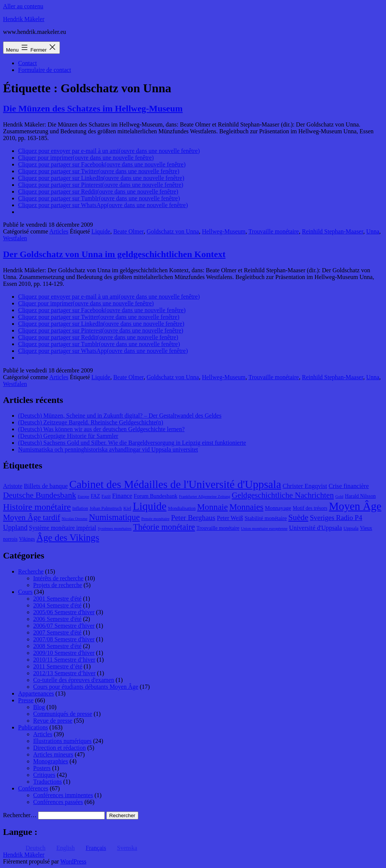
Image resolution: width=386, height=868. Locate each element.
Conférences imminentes (63, 795)
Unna (373, 231)
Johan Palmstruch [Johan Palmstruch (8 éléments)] (106, 508)
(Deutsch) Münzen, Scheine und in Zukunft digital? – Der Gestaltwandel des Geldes (120, 416)
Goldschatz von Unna (173, 231)
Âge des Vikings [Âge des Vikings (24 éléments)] (68, 537)
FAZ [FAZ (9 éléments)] (96, 496)
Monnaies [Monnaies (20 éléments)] (246, 507)
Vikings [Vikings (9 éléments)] (27, 539)
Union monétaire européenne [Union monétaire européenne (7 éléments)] (264, 529)
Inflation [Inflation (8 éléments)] (80, 508)
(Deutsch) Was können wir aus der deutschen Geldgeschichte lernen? (101, 429)
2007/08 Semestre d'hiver (64, 639)
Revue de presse (53, 721)
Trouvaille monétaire (274, 231)
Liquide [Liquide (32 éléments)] (149, 506)
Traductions (47, 782)
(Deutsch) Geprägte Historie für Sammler (68, 436)
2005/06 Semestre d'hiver (64, 612)
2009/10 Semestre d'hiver (64, 653)
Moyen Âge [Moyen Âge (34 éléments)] (355, 506)
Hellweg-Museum (224, 231)
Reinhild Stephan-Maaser (332, 231)
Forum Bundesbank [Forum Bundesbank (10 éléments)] (156, 496)
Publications (33, 727)
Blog (39, 707)
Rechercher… (20, 815)
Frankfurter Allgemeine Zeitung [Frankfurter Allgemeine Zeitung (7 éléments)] (205, 497)
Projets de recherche (58, 585)
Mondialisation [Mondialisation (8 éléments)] (182, 508)
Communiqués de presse (63, 714)
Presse (26, 700)
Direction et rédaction (60, 748)
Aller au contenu (23, 6)
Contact (28, 63)
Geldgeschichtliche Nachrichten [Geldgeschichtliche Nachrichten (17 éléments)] (283, 495)
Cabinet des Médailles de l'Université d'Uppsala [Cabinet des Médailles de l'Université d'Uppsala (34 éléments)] (175, 484)
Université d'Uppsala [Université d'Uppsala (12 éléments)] (316, 528)
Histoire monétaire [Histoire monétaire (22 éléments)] (37, 507)
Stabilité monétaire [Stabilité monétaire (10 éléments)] (266, 518)
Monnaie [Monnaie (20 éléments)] (212, 507)
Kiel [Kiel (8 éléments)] (127, 508)
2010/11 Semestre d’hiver (64, 660)
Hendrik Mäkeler (24, 19)
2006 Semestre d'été (57, 619)
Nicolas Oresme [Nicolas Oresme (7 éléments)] (75, 519)
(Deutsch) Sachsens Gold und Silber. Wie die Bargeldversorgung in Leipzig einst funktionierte (132, 443)
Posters (42, 768)
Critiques (44, 775)
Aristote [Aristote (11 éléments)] (13, 486)
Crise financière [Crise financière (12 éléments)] (349, 486)
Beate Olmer (128, 231)
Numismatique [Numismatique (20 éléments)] (114, 517)
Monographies (51, 761)
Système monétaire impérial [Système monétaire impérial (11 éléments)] (63, 528)
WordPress (73, 861)
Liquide (101, 231)
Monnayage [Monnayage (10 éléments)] (278, 508)
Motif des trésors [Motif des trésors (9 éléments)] (310, 508)
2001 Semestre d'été (57, 599)
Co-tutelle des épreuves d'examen (74, 680)
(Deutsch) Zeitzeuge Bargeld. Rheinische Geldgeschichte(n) (91, 422)
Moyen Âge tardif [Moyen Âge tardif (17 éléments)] (32, 517)
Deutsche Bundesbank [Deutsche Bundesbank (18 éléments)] (40, 495)
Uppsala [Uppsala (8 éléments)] (351, 528)
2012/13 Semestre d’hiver (64, 673)
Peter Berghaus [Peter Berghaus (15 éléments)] (193, 518)
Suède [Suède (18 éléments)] (298, 517)
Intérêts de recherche (58, 578)
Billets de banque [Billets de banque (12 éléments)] (46, 486)
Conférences (33, 788)
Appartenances (36, 693)
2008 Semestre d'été (57, 646)
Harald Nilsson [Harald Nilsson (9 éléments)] (360, 496)
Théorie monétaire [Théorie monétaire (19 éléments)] (164, 527)
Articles (59, 231)
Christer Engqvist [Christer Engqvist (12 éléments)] (305, 486)
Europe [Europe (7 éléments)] (83, 497)
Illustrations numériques (62, 741)
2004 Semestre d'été (57, 605)
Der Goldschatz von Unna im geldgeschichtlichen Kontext (114, 254)
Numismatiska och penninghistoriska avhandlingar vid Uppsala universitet (108, 449)
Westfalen (15, 238)
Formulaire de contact (44, 70)
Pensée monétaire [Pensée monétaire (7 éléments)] (155, 519)
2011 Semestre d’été (58, 666)
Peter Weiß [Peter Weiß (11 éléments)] (230, 518)
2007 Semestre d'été (57, 632)
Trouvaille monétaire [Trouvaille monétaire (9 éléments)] (218, 528)
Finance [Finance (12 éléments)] (122, 496)
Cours (25, 592)
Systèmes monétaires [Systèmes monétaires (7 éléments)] (115, 529)
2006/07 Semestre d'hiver (64, 626)
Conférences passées (58, 802)
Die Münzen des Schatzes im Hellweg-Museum (93, 108)
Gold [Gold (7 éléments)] (339, 497)
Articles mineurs (53, 754)
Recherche (31, 571)
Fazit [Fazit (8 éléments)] (106, 496)
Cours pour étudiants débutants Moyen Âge (86, 687)
